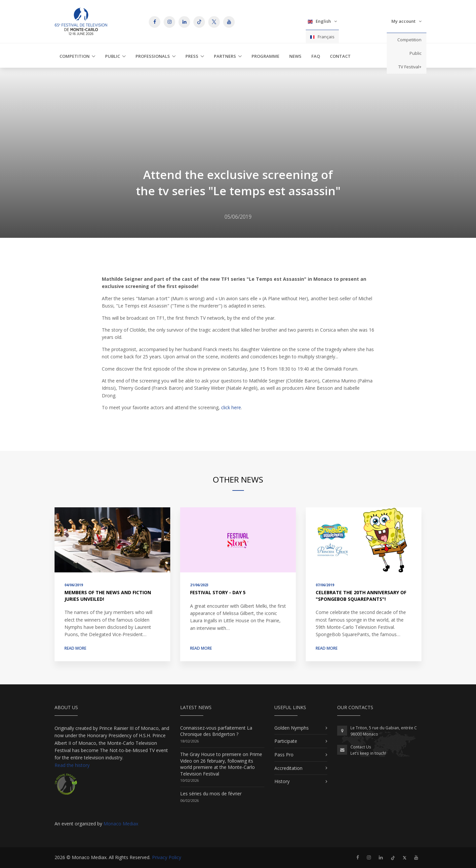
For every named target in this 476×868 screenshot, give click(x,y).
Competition (409, 40)
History (282, 781)
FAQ (316, 56)
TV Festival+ (410, 67)
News (295, 56)
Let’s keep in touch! (368, 753)
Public (416, 53)
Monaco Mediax (121, 824)
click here (231, 407)
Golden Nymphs (292, 728)
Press (192, 56)
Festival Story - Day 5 (218, 592)
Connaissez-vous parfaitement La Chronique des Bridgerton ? (216, 731)
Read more (75, 648)
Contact (340, 56)
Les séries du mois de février (211, 794)
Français (322, 37)
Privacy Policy (167, 857)
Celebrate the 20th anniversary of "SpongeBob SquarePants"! (361, 596)
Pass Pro (284, 755)
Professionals (153, 56)
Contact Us (361, 747)
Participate (286, 741)
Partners (225, 56)
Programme (265, 56)
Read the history (72, 765)
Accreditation (288, 768)
